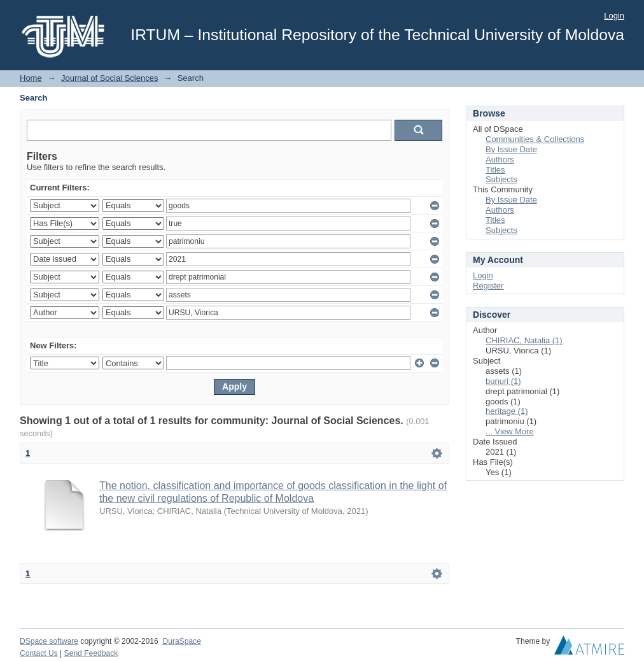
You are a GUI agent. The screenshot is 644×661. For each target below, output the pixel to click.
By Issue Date (511, 149)
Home (31, 78)
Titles (495, 170)
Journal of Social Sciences (109, 78)
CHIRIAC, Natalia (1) (524, 340)
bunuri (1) (503, 381)
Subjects (501, 179)
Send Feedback (91, 653)
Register (488, 286)
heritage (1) (507, 411)
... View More (510, 431)
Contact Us (39, 653)
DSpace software (49, 641)
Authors (500, 160)
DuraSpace (181, 641)
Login (614, 16)
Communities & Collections (535, 139)
